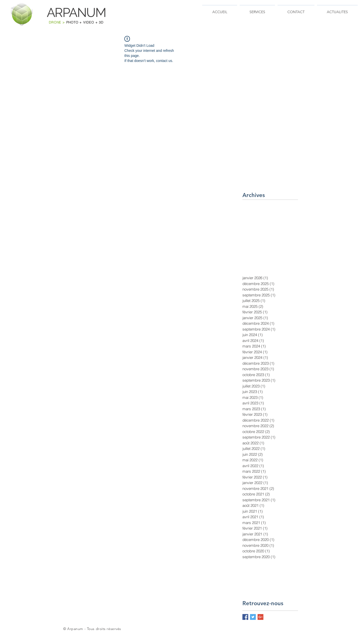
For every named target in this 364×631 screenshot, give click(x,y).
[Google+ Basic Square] (260, 617)
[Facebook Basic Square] (245, 617)
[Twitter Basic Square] (253, 617)
